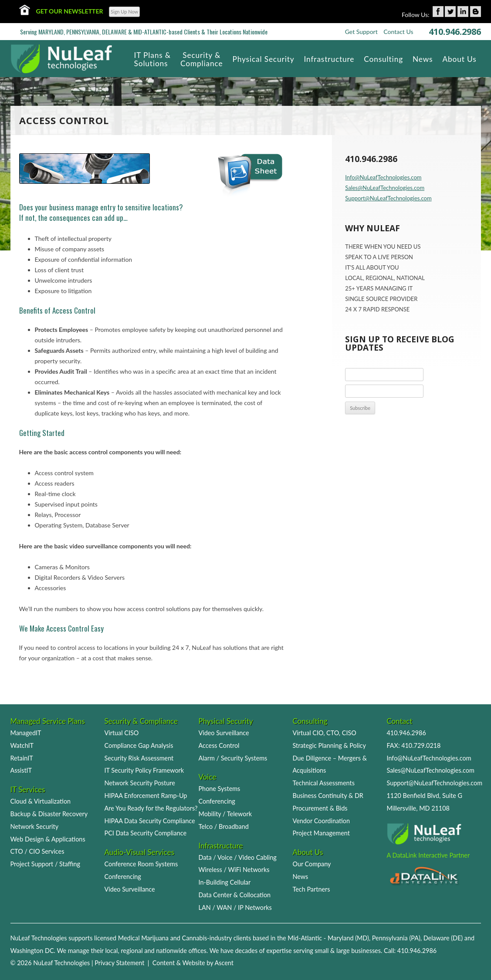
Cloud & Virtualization (41, 801)
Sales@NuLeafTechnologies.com (385, 188)
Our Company (312, 864)
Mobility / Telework (225, 814)
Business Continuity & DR (328, 796)
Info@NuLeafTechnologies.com (383, 177)
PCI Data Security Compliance (146, 833)
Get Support (361, 32)
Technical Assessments (324, 783)
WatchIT (22, 745)
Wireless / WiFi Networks (234, 870)
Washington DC (32, 951)
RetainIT (22, 758)
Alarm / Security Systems (233, 758)
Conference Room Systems (141, 864)
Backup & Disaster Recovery (49, 814)
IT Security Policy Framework (144, 770)
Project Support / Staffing (46, 864)
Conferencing (123, 877)
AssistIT (21, 770)
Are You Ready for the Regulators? (151, 808)
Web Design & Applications (48, 839)
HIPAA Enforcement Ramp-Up (146, 796)
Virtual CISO (122, 733)
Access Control (219, 745)
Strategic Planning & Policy (329, 745)
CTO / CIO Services (37, 851)
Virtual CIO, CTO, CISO (325, 733)
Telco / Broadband (224, 826)
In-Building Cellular (225, 882)
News (301, 877)
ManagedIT (26, 733)
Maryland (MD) (348, 938)
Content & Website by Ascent (193, 963)
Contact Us (398, 32)
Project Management (321, 833)
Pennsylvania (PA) (396, 938)
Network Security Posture (140, 783)
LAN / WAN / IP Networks (235, 907)
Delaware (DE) (443, 938)
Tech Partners (312, 889)
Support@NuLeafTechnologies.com (388, 198)
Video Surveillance (130, 889)
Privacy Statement (119, 963)
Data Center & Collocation (235, 895)
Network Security (35, 826)
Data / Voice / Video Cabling (238, 857)
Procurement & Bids (320, 808)
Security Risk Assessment (139, 758)
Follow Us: (416, 15)
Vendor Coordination (322, 821)
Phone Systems (220, 789)
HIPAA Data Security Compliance (150, 821)
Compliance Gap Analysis (139, 745)
